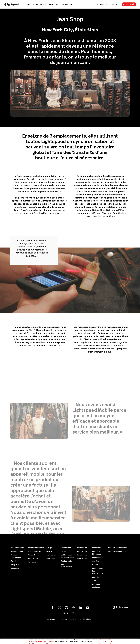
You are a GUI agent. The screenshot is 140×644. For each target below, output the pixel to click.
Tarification (15, 568)
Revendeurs (82, 555)
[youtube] (88, 608)
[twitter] (59, 608)
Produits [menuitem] (53, 4)
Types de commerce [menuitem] (35, 4)
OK (105, 641)
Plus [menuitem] (114, 4)
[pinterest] (74, 608)
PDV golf (49, 548)
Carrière (96, 561)
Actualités (96, 577)
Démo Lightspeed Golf (117, 551)
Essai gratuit (129, 4)
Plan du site (63, 619)
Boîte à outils (82, 558)
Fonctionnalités (17, 551)
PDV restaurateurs (36, 548)
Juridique (96, 581)
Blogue (64, 551)
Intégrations (15, 565)
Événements (97, 558)
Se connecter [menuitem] (102, 4)
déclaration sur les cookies (42, 641)
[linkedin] (81, 608)
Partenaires (82, 548)
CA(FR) (53, 619)
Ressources (66, 548)
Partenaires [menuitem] (67, 4)
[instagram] (66, 608)
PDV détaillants (17, 548)
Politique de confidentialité (80, 619)
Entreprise (97, 548)
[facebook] (52, 608)
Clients (95, 565)
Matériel (14, 561)
